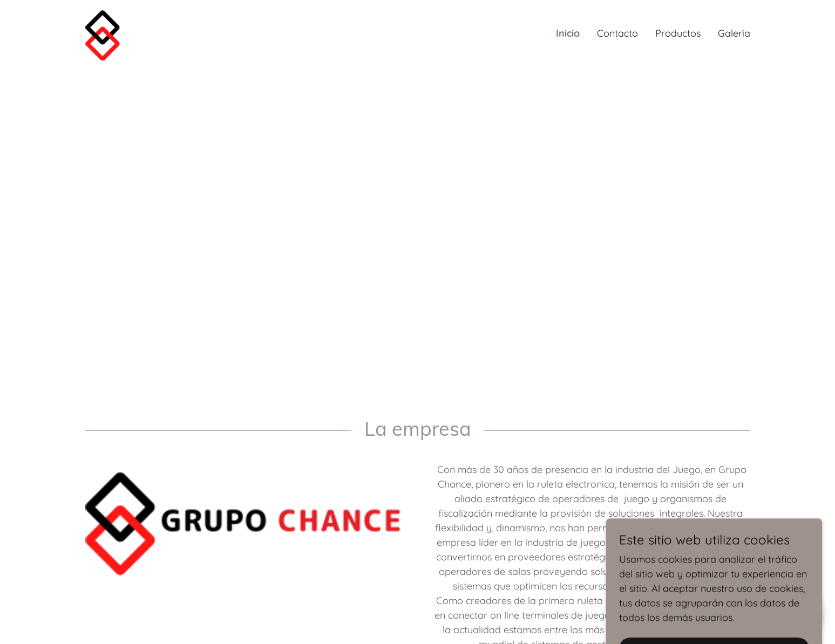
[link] (103, 33)
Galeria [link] (734, 33)
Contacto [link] (617, 33)
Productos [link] (678, 33)
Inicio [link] (568, 33)
